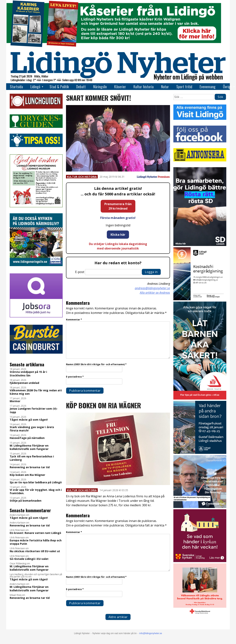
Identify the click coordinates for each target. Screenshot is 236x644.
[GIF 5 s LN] (200, 507)
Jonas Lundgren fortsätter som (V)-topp (34, 410)
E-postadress (75, 377)
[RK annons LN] (200, 615)
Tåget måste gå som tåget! (29, 420)
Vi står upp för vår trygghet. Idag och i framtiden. (36, 492)
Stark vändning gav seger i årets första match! (32, 429)
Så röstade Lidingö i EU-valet (29, 559)
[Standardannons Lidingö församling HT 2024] (200, 561)
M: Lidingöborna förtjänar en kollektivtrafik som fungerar (29, 447)
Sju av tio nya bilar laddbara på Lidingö (36, 482)
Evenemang (208, 87)
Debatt (81, 87)
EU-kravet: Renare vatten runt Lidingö (35, 533)
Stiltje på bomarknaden (26, 501)
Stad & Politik (59, 87)
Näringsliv (100, 87)
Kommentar (74, 320)
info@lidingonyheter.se (151, 633)
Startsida (16, 87)
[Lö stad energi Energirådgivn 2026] (200, 299)
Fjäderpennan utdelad (24, 383)
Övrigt (227, 87)
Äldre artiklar (118, 617)
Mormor (15, 401)
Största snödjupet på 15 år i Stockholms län (28, 374)
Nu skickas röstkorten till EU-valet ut (35, 551)
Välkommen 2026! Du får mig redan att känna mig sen (36, 392)
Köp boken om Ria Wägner (27, 475)
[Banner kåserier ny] (114, 46)
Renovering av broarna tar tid (30, 467)
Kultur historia (144, 87)
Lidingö (35, 87)
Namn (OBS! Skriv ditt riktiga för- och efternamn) (96, 364)
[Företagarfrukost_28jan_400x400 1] (200, 453)
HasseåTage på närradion (27, 438)
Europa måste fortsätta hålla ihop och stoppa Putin (36, 542)
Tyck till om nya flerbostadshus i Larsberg (32, 458)
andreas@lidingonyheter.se (152, 288)
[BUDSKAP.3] (200, 245)
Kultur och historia (82, 177)
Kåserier (120, 87)
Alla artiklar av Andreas (155, 293)
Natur (165, 87)
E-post (80, 272)
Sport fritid (184, 87)
